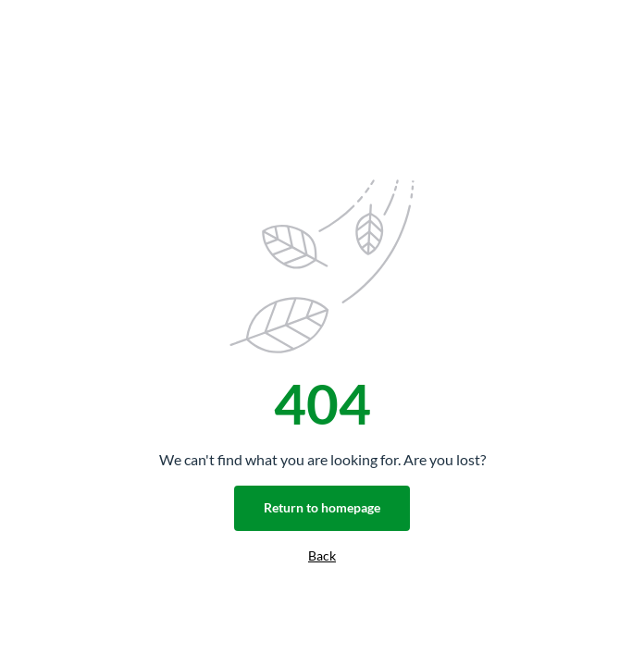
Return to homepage (322, 507)
